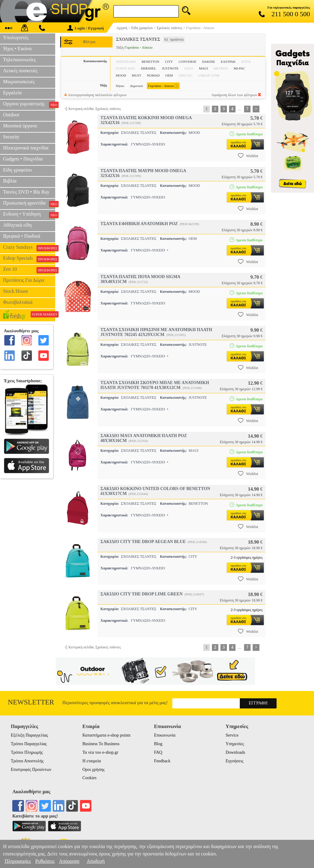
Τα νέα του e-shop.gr (100, 752)
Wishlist (248, 156)
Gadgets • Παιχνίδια (23, 159)
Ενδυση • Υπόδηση (29, 215)
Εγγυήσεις (235, 761)
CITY (169, 62)
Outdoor (11, 115)
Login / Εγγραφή (86, 28)
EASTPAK (228, 62)
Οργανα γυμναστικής (29, 104)
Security (11, 137)
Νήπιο (120, 86)
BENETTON (151, 62)
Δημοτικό (136, 86)
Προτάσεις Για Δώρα (24, 280)
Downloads (235, 752)
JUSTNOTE (170, 68)
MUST (137, 75)
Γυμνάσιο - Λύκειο (163, 86)
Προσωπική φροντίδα (29, 204)
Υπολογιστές (16, 38)
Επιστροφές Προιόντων (31, 770)
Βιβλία (10, 181)
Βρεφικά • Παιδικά (22, 236)
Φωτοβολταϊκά (18, 302)
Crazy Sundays (29, 248)
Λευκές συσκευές (20, 71)
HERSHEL (149, 68)
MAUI (203, 68)
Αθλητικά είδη (17, 225)
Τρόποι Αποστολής (27, 761)
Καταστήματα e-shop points (107, 735)
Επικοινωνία (165, 735)
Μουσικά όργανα (20, 126)
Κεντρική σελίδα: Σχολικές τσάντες (95, 109)
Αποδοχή (96, 861)
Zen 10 (29, 270)
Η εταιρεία (92, 761)
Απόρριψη (69, 861)
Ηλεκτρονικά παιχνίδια (26, 148)
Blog (158, 744)
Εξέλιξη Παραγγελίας (29, 735)
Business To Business (101, 744)
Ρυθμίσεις (45, 861)
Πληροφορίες (18, 861)
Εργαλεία (12, 93)
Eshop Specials (29, 259)
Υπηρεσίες (235, 744)
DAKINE (209, 62)
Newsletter (31, 702)
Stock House (15, 291)
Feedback (162, 761)
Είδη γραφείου (17, 170)
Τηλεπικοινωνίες (19, 60)
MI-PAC (239, 68)
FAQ (158, 752)
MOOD (121, 75)
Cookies (90, 778)
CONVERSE (187, 62)
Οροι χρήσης (94, 770)
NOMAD (153, 75)
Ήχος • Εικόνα (17, 49)
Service (232, 735)
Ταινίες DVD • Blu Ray (26, 192)
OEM (169, 75)
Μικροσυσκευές (19, 82)
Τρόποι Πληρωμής (27, 752)
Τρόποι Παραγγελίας (29, 744)
